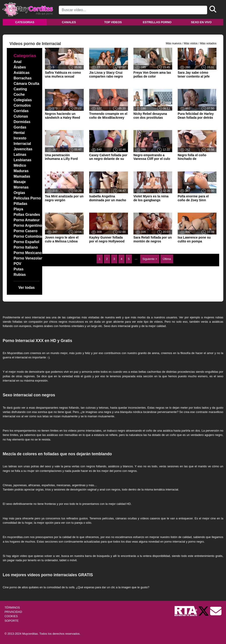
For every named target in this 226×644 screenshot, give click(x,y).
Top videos (113, 22)
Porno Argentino (28, 225)
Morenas (21, 187)
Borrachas (23, 78)
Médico (20, 165)
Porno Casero (26, 231)
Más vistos (191, 43)
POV (17, 264)
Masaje (20, 182)
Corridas (21, 111)
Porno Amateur (27, 220)
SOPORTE (12, 621)
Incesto (20, 138)
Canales (69, 22)
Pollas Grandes (27, 215)
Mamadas (22, 176)
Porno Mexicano (28, 253)
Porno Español (26, 242)
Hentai (19, 133)
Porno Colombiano (30, 236)
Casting (20, 89)
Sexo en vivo (201, 22)
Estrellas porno (157, 22)
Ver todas (27, 288)
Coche (19, 94)
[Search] (133, 10)
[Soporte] (216, 611)
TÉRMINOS (12, 608)
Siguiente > (150, 259)
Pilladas (20, 204)
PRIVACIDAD (13, 612)
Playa (18, 209)
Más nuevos (174, 43)
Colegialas (23, 100)
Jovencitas (23, 149)
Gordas (20, 127)
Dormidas (22, 122)
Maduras (21, 171)
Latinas (20, 155)
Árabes (20, 67)
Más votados (208, 43)
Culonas (21, 116)
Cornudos (22, 105)
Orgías (19, 193)
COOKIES (11, 616)
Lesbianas (22, 160)
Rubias (20, 275)
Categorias (25, 22)
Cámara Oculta (26, 84)
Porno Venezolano (29, 258)
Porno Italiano (26, 247)
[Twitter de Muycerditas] (204, 611)
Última (167, 259)
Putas (19, 269)
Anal (18, 62)
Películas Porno (27, 198)
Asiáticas (22, 73)
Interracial (22, 144)
